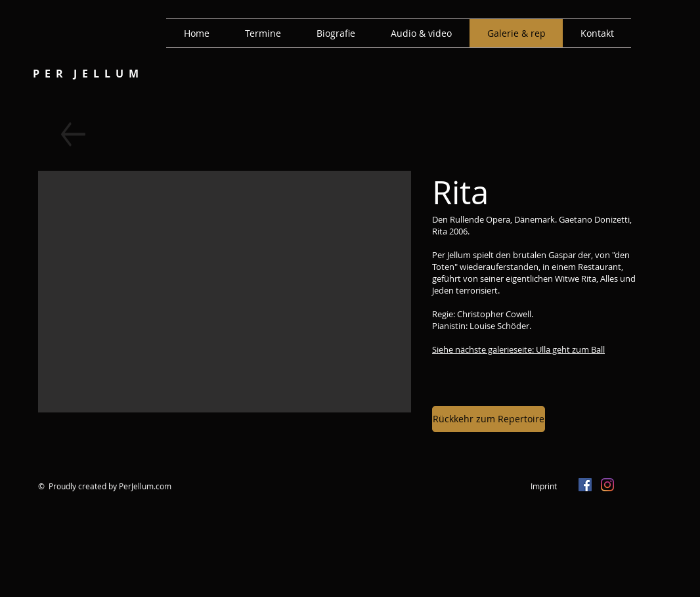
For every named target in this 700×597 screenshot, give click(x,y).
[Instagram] (607, 485)
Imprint (544, 486)
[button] (225, 292)
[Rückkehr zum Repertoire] (489, 419)
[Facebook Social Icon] (585, 485)
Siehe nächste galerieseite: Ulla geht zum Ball (518, 349)
